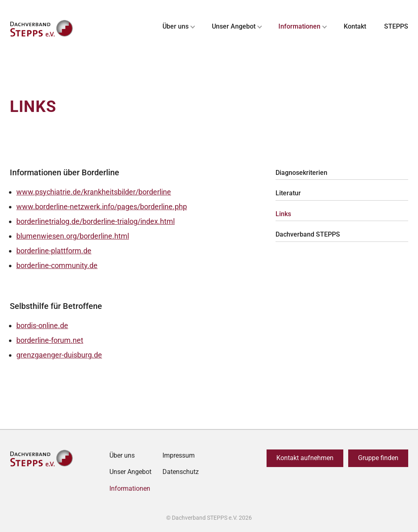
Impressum (179, 455)
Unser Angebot (234, 26)
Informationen (299, 26)
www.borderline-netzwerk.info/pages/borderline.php (102, 207)
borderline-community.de (57, 265)
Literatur (288, 193)
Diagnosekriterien (301, 173)
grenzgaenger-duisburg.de (59, 355)
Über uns (176, 26)
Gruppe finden (378, 458)
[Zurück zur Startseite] (42, 29)
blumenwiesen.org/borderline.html (73, 236)
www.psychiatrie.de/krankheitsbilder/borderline (94, 192)
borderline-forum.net (50, 340)
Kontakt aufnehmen (305, 458)
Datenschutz (181, 472)
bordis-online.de (42, 325)
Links (283, 214)
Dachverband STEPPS (308, 234)
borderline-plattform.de (54, 251)
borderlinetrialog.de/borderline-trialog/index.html (96, 221)
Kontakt (355, 26)
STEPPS (396, 26)
